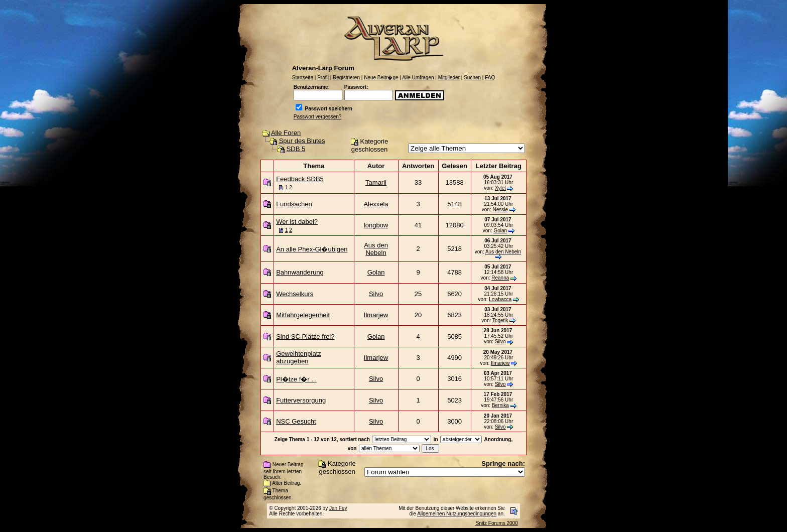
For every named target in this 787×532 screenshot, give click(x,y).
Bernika (500, 405)
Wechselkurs (295, 294)
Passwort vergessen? (318, 117)
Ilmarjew (376, 315)
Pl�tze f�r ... (296, 379)
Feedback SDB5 (300, 179)
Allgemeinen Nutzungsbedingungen (457, 514)
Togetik (500, 320)
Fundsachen (294, 204)
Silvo (376, 294)
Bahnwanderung (300, 272)
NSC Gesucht (296, 421)
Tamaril (376, 182)
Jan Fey (338, 508)
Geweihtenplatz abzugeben (299, 357)
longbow (376, 225)
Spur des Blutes (302, 141)
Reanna (500, 278)
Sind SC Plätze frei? (305, 337)
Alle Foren (286, 133)
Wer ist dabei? (297, 222)
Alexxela (376, 204)
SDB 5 (296, 149)
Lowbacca (500, 299)
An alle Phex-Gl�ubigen (312, 249)
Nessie (500, 210)
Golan (500, 231)
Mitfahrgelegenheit (303, 315)
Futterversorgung (301, 400)
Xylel (500, 188)
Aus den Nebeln (376, 249)
